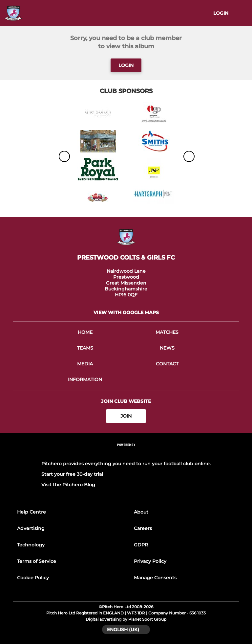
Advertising (31, 528)
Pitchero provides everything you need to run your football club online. (126, 464)
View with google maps (126, 312)
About (141, 512)
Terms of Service (37, 561)
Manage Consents (155, 578)
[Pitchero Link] (126, 453)
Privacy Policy (150, 561)
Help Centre (31, 512)
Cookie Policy (33, 578)
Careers (143, 528)
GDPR (141, 545)
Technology (31, 545)
